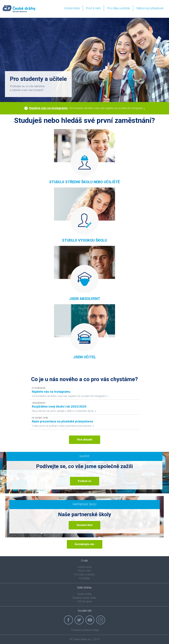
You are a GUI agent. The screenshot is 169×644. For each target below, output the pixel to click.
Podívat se (85, 481)
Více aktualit (85, 440)
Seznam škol (84, 525)
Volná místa (72, 8)
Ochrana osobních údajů (85, 630)
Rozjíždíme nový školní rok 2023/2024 (59, 407)
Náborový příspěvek (150, 8)
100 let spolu (84, 601)
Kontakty (85, 578)
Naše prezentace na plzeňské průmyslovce (62, 421)
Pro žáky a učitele (119, 8)
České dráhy (85, 594)
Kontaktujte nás (85, 544)
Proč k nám (93, 8)
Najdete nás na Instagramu (48, 108)
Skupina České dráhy (84, 598)
